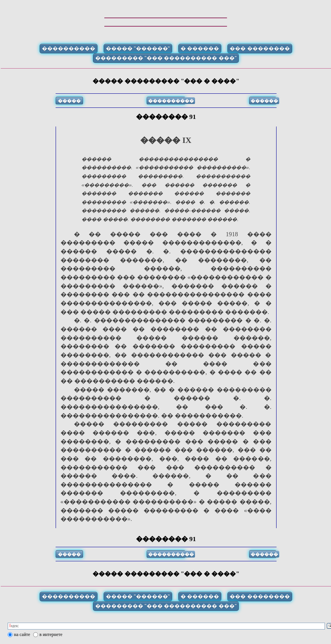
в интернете (51, 634)
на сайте (22, 634)
